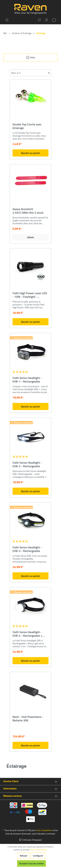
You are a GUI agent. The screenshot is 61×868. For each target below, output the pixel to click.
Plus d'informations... (39, 850)
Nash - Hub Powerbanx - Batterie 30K (28, 719)
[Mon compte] (47, 20)
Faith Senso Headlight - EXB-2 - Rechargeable (27, 464)
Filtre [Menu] (30, 57)
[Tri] (30, 73)
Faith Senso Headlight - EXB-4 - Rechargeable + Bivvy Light (27, 634)
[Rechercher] (39, 20)
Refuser (24, 856)
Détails (31, 237)
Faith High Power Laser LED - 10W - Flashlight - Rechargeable (30, 295)
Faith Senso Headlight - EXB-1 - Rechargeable (27, 380)
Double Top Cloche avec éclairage (27, 126)
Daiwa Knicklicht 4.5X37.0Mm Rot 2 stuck (28, 211)
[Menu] (7, 20)
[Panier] (54, 20)
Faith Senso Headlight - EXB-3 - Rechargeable (27, 549)
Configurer (38, 856)
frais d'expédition (44, 830)
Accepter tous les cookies (31, 863)
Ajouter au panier (30, 153)
